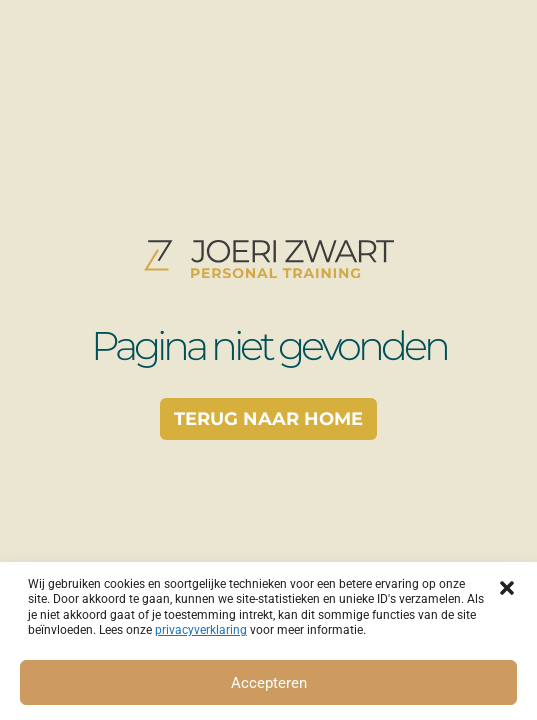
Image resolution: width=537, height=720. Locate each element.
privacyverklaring (201, 630)
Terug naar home (268, 419)
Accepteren (269, 683)
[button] (507, 587)
